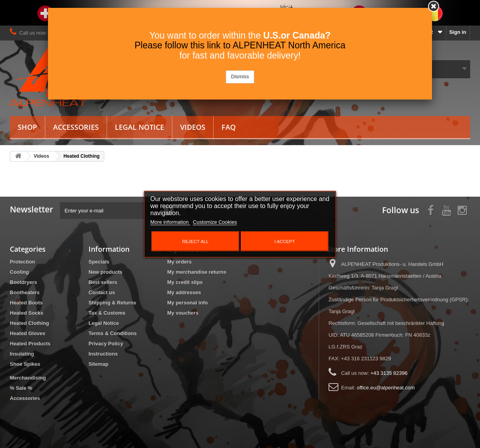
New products (105, 272)
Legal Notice (139, 127)
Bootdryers (23, 282)
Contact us (102, 292)
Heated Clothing (30, 323)
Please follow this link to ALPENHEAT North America (240, 45)
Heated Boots (26, 303)
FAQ (229, 127)
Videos (193, 127)
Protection (22, 262)
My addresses (184, 292)
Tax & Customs (107, 313)
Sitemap (99, 364)
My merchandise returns (197, 272)
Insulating (22, 354)
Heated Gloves (28, 333)
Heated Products (30, 344)
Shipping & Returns (112, 303)
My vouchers (183, 313)
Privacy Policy (106, 344)
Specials (99, 262)
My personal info (187, 303)
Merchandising (28, 378)
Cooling (19, 272)
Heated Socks (27, 313)
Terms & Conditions (113, 333)
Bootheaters (25, 292)
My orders (179, 262)
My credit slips (185, 282)
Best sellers (103, 282)
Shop (27, 127)
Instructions (103, 354)
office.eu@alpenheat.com (386, 388)
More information (170, 222)
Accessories (76, 127)
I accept (285, 241)
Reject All (195, 241)
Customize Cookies (215, 222)
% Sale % (21, 388)
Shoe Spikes (25, 364)
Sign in (458, 32)
